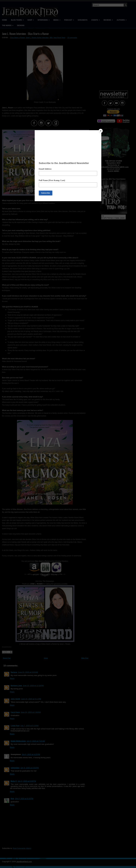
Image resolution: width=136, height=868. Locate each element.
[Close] (101, 131)
